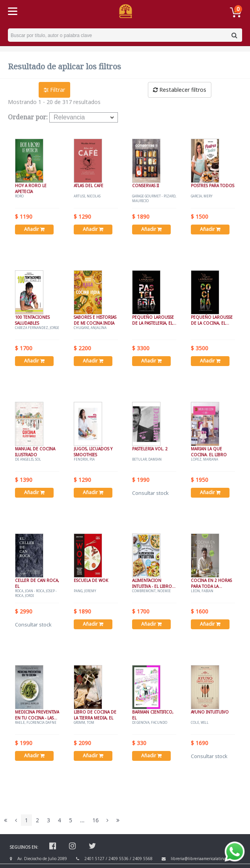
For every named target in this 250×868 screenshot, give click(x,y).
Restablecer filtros (180, 90)
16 (95, 820)
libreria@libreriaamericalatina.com (202, 859)
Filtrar (54, 90)
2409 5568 (143, 859)
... (82, 820)
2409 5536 (118, 859)
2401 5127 (94, 859)
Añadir (34, 229)
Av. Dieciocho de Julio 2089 (42, 859)
